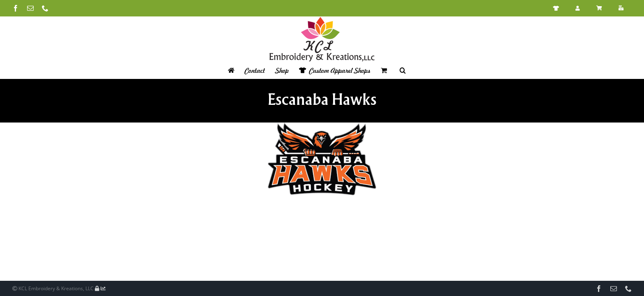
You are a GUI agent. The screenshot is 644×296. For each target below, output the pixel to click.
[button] (408, 70)
